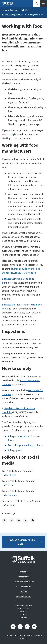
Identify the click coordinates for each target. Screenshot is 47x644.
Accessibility (23, 577)
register (15, 134)
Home (5, 10)
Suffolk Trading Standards (13, 14)
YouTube (10, 505)
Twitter (9, 485)
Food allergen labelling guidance (25, 445)
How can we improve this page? (25, 542)
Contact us (23, 572)
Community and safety (20, 10)
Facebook (10, 475)
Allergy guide (15, 450)
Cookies (24, 592)
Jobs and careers (23, 597)
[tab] (36, 3)
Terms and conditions (23, 582)
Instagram (11, 495)
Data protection (23, 587)
